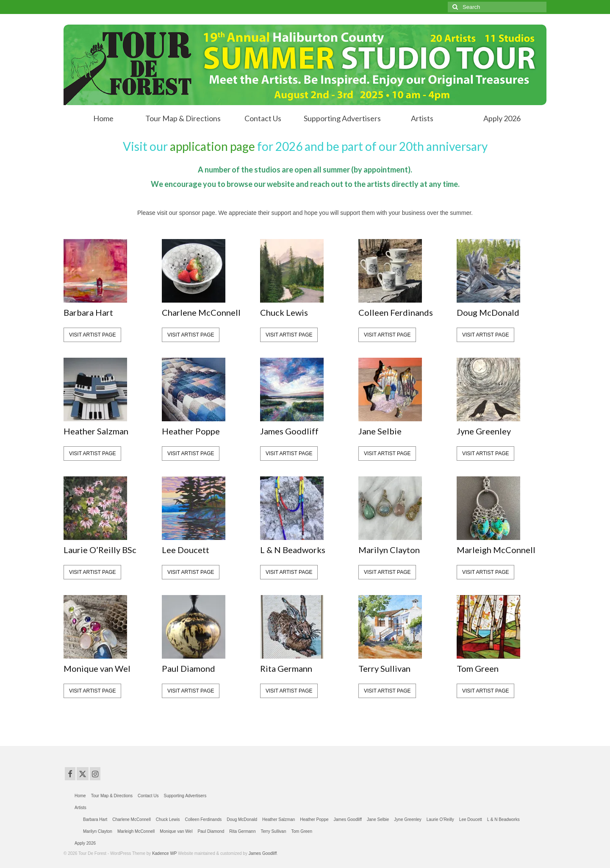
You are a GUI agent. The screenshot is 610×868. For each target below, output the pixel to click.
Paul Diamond (189, 668)
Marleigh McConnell (496, 550)
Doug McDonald (488, 312)
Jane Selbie (380, 431)
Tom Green (478, 668)
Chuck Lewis (284, 312)
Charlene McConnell (201, 312)
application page (212, 146)
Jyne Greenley (484, 431)
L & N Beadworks (293, 550)
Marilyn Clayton (389, 550)
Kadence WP (164, 853)
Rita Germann (286, 668)
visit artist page (92, 335)
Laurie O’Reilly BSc (100, 550)
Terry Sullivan (384, 668)
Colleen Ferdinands (396, 312)
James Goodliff (289, 431)
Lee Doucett (186, 550)
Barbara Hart (88, 312)
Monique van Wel (97, 668)
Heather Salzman (96, 431)
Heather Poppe (191, 431)
